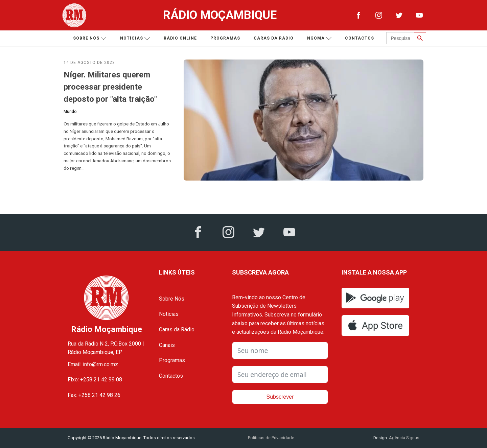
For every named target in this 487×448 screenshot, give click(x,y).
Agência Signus (404, 438)
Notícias (135, 38)
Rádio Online (180, 38)
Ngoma (319, 38)
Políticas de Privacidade (271, 438)
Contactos (360, 38)
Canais (167, 345)
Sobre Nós (172, 299)
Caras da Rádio (274, 38)
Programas (225, 38)
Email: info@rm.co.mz (93, 364)
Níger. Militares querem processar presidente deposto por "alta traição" (110, 87)
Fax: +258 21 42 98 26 (94, 395)
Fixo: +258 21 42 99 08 (95, 380)
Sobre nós (90, 38)
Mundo (70, 112)
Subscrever (280, 397)
